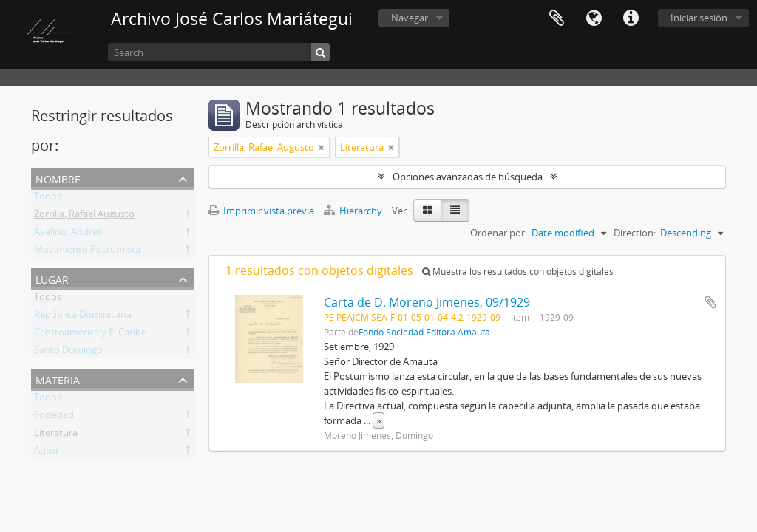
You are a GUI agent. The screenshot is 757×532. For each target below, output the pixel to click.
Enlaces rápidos (631, 18)
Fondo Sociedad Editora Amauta (424, 332)
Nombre (58, 178)
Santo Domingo (68, 352)
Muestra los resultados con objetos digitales (518, 272)
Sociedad (54, 417)
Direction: (635, 233)
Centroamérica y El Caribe (90, 335)
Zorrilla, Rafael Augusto (84, 216)
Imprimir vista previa (261, 211)
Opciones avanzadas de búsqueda (468, 177)
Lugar (52, 278)
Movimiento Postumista (87, 252)
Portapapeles (557, 18)
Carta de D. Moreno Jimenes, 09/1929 (427, 302)
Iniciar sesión (699, 18)
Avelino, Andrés (68, 234)
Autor (47, 453)
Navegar (410, 18)
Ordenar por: (499, 233)
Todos (48, 199)
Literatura (56, 435)
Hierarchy (354, 211)
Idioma (594, 18)
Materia (58, 379)
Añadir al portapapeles (710, 302)
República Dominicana (83, 317)
